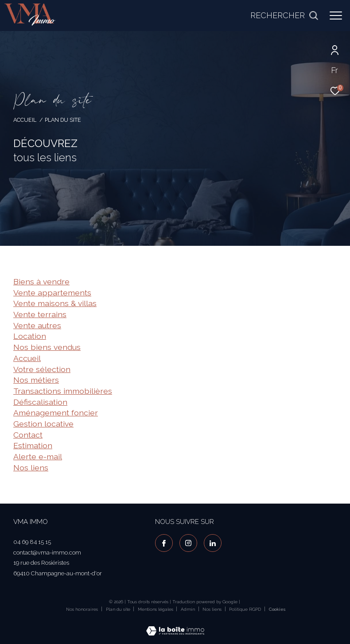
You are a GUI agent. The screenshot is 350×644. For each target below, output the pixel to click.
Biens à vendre (41, 281)
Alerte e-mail (38, 456)
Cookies (277, 609)
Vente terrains (40, 314)
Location (30, 336)
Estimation (33, 445)
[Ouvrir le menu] (336, 16)
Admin (189, 609)
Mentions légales (156, 609)
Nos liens (31, 467)
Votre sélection (42, 369)
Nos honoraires (82, 609)
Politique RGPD (245, 609)
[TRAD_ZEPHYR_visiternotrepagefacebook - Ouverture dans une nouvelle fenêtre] (164, 543)
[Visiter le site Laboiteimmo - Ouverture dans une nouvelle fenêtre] (175, 625)
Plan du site (119, 609)
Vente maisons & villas (55, 303)
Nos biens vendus (47, 347)
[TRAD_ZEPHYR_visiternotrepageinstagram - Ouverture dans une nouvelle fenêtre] (188, 543)
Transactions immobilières (63, 391)
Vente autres (37, 325)
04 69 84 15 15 (32, 542)
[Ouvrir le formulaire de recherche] (284, 16)
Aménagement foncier (56, 413)
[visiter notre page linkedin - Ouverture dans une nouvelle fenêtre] (213, 543)
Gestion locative (43, 424)
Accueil (25, 120)
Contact (28, 435)
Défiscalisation (40, 402)
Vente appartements (52, 293)
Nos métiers (36, 380)
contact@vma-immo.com (47, 553)
